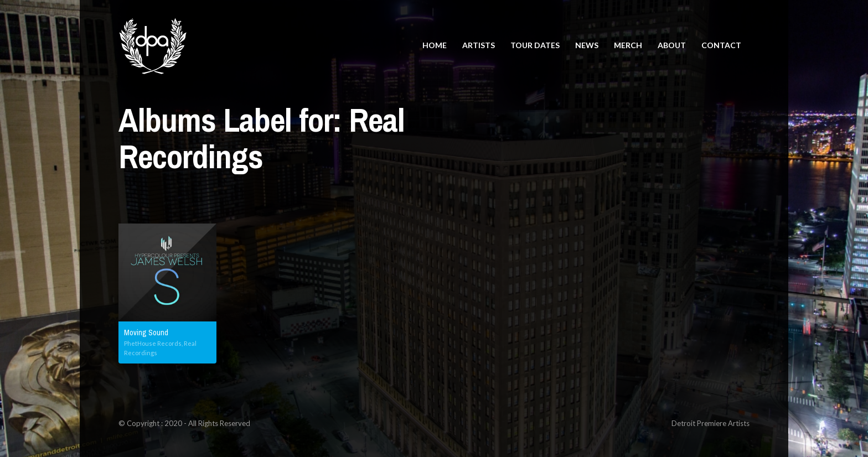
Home (435, 45)
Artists (479, 45)
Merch (628, 45)
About (672, 45)
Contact (721, 45)
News (587, 45)
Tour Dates (535, 45)
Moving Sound (146, 333)
